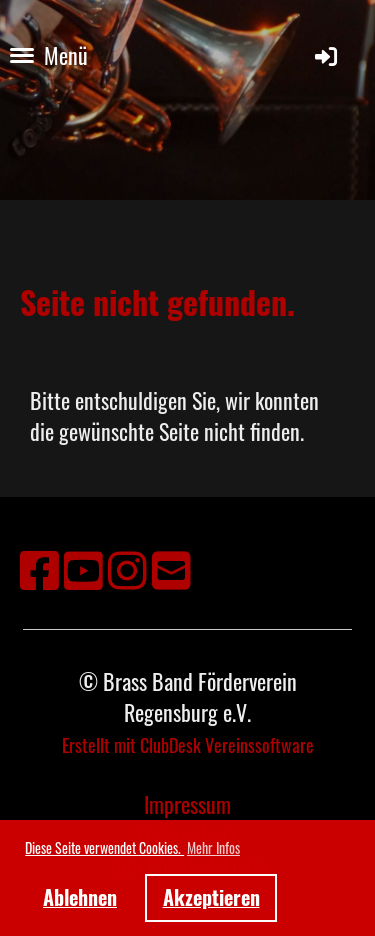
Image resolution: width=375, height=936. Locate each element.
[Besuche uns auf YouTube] (83, 567)
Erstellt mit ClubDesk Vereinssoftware (188, 745)
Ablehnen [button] (80, 897)
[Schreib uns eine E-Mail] (171, 567)
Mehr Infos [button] (213, 847)
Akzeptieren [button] (211, 897)
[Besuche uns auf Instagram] (127, 567)
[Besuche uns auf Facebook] (39, 567)
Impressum (187, 804)
